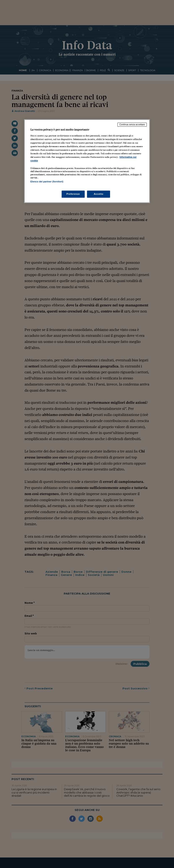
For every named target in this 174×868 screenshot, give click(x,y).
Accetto (99, 194)
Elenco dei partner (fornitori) (47, 182)
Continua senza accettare (132, 125)
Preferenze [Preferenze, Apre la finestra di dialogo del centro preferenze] (73, 194)
